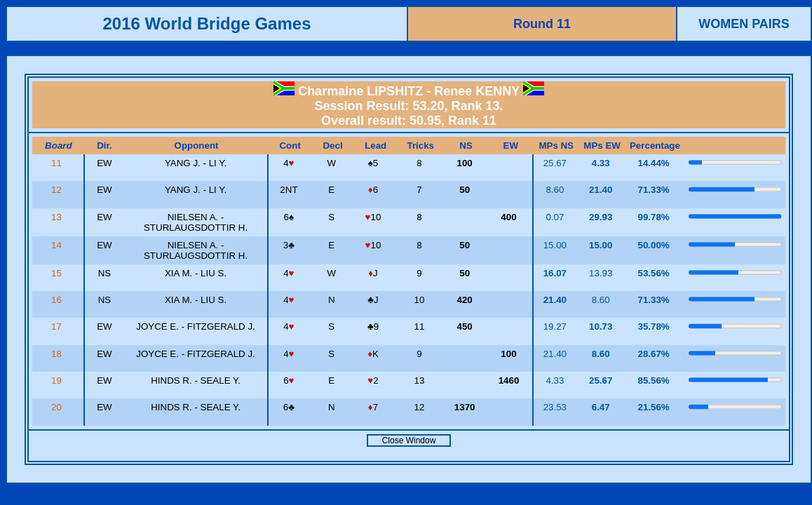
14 (58, 245)
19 (58, 381)
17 (58, 326)
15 (58, 273)
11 (58, 163)
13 (58, 217)
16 (58, 300)
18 (58, 354)
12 (58, 190)
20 (58, 407)
